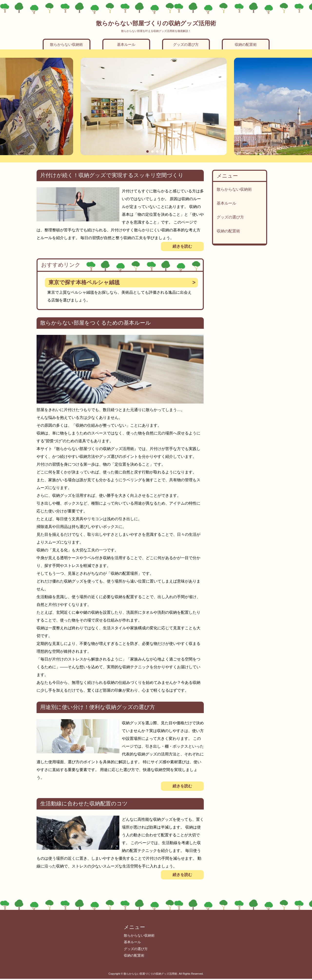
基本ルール (126, 44)
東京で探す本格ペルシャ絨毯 (84, 282)
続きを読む (182, 246)
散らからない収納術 (66, 44)
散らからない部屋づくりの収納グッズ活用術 (156, 23)
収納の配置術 (246, 44)
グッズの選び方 (186, 44)
